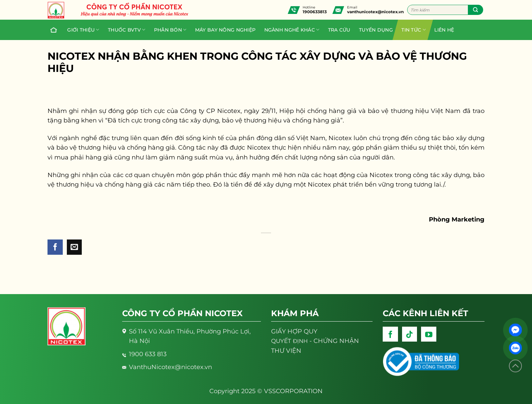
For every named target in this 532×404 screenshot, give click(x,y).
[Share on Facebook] (55, 247)
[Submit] (476, 10)
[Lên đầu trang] (515, 366)
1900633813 (315, 12)
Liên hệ (444, 30)
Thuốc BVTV (127, 30)
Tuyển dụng (376, 30)
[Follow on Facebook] (390, 334)
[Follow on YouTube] (429, 334)
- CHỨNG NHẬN (315, 341)
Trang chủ (52, 30)
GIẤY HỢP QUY (294, 331)
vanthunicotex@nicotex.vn (375, 12)
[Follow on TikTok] (410, 334)
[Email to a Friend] (74, 247)
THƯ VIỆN (286, 351)
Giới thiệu (83, 30)
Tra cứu (339, 30)
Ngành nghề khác (292, 30)
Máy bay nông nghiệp (225, 30)
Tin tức (413, 30)
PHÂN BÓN (170, 30)
